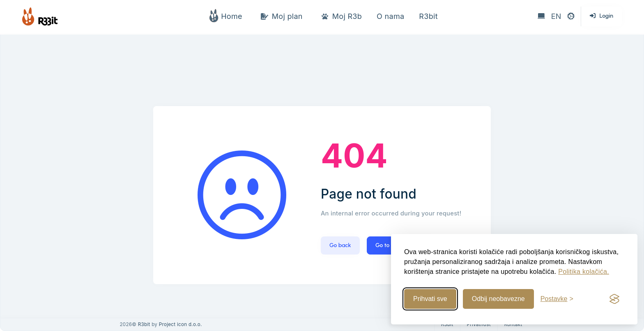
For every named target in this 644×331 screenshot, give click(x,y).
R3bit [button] (428, 16)
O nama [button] (390, 16)
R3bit (144, 324)
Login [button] (601, 16)
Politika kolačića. (584, 272)
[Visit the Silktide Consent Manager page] (614, 299)
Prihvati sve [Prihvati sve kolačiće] (430, 299)
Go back (340, 245)
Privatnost (479, 324)
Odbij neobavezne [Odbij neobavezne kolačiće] (498, 299)
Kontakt (513, 324)
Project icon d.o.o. (181, 324)
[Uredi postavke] (557, 299)
